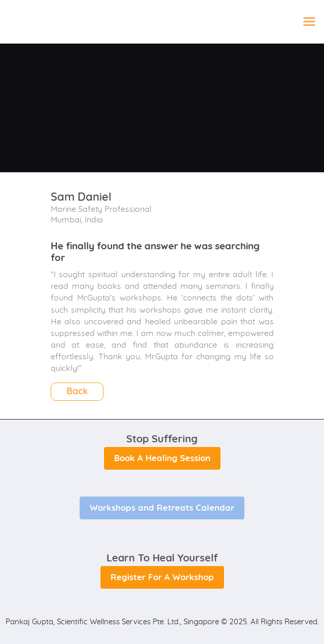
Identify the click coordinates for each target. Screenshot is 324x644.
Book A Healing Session (162, 458)
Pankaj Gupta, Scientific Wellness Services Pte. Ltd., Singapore (112, 622)
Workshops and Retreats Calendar (162, 508)
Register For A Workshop (162, 577)
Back (77, 392)
